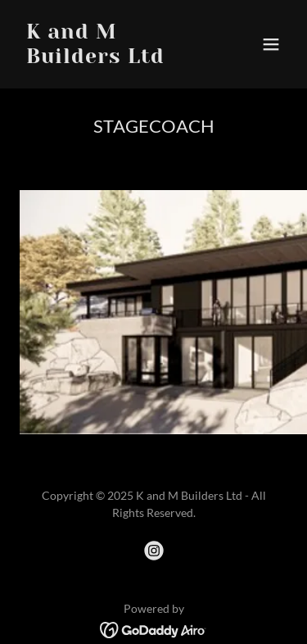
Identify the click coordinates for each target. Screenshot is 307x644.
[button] (271, 44)
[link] (113, 58)
